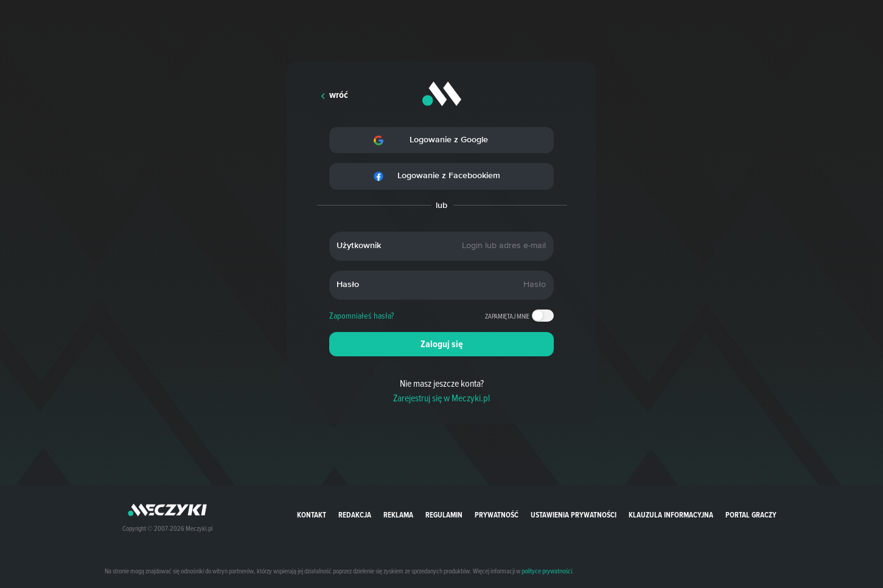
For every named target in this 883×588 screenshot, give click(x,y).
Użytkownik (359, 246)
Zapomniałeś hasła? (362, 316)
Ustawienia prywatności (574, 515)
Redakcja (355, 515)
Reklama (398, 515)
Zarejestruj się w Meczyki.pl (441, 398)
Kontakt (312, 515)
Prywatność (497, 515)
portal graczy (751, 515)
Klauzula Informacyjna (671, 515)
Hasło (348, 285)
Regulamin (444, 515)
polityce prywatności (547, 571)
